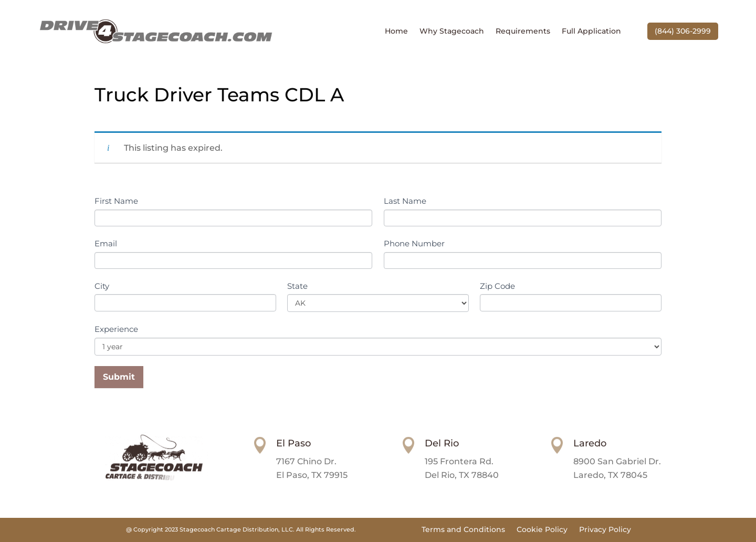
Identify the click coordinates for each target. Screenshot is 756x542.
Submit (119, 377)
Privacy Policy (605, 530)
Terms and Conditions (463, 530)
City (102, 286)
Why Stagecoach (452, 32)
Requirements (523, 32)
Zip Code (497, 286)
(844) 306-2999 (683, 31)
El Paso (293, 443)
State (297, 286)
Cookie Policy (542, 530)
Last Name (405, 201)
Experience (116, 329)
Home (396, 32)
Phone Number (414, 243)
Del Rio (442, 443)
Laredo (590, 443)
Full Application (591, 32)
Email (106, 243)
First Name (116, 201)
